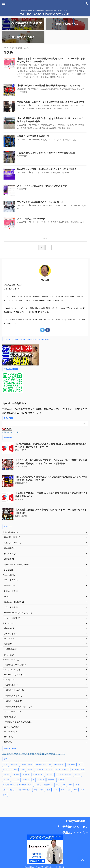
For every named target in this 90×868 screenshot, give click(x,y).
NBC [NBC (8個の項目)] (81, 765)
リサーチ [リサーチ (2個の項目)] (26, 780)
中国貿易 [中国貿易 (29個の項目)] (61, 780)
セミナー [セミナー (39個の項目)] (16, 775)
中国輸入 (36, 65)
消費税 (25, 68)
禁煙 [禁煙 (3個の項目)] (76, 790)
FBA (47, 77)
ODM (72, 65)
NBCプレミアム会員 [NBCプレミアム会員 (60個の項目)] (10, 770)
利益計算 (65, 65)
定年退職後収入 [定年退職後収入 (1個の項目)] (25, 790)
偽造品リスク (39, 68)
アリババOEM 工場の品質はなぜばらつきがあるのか (42, 186)
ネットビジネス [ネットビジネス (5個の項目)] (38, 775)
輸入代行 (38, 74)
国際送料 (29, 74)
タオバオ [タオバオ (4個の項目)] (26, 775)
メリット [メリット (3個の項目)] (77, 775)
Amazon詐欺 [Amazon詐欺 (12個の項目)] (59, 765)
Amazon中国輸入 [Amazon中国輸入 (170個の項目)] (26, 765)
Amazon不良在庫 (55, 140)
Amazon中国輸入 (39, 140)
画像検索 (46, 74)
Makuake (77, 206)
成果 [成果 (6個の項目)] (55, 790)
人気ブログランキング (12, 432)
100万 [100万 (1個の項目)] (5, 765)
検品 (39, 71)
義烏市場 (64, 89)
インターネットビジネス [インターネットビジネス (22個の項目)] (44, 770)
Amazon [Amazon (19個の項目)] (14, 765)
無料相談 (50, 68)
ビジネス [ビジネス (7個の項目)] (50, 775)
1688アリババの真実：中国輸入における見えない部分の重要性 (47, 169)
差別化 (78, 65)
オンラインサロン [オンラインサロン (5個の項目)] (62, 770)
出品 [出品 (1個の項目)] (57, 785)
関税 (84, 74)
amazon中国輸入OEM (59, 108)
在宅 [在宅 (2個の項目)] (77, 785)
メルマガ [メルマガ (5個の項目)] (6, 780)
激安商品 (72, 89)
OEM (31, 68)
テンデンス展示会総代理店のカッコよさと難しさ (40, 202)
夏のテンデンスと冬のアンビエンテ (57, 206)
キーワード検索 (75, 74)
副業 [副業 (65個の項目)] (64, 785)
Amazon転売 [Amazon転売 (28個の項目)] (71, 765)
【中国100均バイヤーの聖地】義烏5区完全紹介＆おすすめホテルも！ (50, 86)
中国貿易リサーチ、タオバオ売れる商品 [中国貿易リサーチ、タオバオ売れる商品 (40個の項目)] (17, 785)
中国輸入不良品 (69, 140)
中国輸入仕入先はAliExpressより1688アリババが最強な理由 (46, 153)
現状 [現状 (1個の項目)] (69, 790)
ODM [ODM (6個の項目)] (23, 770)
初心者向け (25, 71)
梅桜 (49, 71)
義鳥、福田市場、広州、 (63, 128)
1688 (53, 74)
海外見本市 (37, 206)
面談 (44, 71)
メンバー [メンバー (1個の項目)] (16, 780)
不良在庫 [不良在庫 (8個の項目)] (41, 780)
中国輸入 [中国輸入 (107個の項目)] (38, 785)
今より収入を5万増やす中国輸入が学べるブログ (45, 14)
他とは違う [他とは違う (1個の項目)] (48, 785)
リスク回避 (59, 68)
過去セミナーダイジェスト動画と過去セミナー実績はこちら (33, 754)
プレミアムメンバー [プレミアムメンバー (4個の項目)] (64, 775)
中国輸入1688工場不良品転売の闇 (33, 136)
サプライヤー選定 (37, 77)
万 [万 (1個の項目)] (34, 780)
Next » (45, 239)
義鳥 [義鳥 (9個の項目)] (82, 790)
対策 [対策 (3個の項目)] (42, 790)
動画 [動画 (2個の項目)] (71, 785)
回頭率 (53, 77)
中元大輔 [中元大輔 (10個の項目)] (51, 780)
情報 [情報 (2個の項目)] (49, 790)
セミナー (69, 68)
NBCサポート (55, 65)
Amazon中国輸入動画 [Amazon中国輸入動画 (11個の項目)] (43, 765)
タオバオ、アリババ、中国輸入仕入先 (48, 105)
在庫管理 (79, 71)
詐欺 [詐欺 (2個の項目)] (5, 795)
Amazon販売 (62, 74)
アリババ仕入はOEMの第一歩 (31, 219)
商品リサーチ (62, 77)
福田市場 (55, 89)
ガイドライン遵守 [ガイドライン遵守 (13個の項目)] (78, 770)
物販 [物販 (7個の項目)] (62, 790)
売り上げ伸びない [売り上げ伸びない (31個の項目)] (9, 790)
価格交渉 (44, 65)
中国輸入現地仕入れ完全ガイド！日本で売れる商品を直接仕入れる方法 (51, 102)
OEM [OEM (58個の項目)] (30, 770)
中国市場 (24, 92)
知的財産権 (69, 71)
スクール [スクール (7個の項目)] (6, 775)
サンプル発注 (58, 71)
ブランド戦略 (23, 77)
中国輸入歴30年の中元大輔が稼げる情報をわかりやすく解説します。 (45, 857)
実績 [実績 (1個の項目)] (35, 790)
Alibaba (33, 71)
